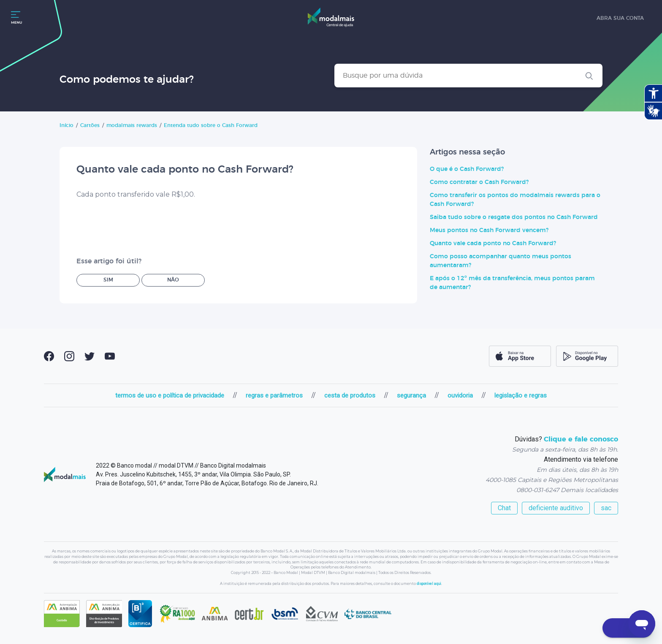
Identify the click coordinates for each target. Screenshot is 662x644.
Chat (504, 508)
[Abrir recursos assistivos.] (653, 93)
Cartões (90, 125)
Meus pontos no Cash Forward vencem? (489, 230)
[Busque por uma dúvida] (468, 76)
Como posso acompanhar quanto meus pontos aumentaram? (501, 261)
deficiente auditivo (556, 508)
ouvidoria (460, 395)
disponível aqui (429, 584)
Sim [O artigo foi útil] (108, 280)
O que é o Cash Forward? (467, 169)
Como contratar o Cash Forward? (479, 182)
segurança (411, 395)
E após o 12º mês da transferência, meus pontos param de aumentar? (512, 283)
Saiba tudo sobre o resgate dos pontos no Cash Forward (514, 217)
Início (66, 125)
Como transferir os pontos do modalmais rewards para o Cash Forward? (515, 200)
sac (606, 508)
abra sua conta (620, 18)
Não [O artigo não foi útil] (173, 280)
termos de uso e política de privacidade (170, 395)
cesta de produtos (350, 395)
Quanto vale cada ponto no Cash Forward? (493, 244)
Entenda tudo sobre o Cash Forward (211, 125)
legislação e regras (521, 395)
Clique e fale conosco (581, 439)
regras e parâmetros (274, 395)
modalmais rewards (132, 125)
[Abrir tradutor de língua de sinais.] (653, 111)
